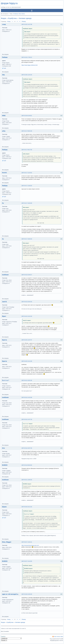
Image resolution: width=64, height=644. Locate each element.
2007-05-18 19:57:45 (27, 448)
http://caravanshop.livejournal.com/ (30, 545)
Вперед (24, 21)
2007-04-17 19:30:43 (27, 239)
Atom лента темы (59, 637)
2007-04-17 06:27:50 (27, 150)
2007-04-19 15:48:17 (27, 275)
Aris (3, 448)
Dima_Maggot (7, 542)
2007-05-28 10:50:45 (27, 594)
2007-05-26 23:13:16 (27, 507)
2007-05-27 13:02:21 (27, 542)
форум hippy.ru (9, 3)
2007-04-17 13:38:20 (27, 186)
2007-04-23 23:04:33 (27, 302)
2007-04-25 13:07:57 (27, 340)
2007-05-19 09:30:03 (27, 465)
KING (4, 116)
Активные (16, 14)
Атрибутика (12, 18)
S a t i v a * (6, 380)
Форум (3, 18)
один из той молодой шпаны (12, 594)
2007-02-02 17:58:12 (27, 57)
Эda (3, 75)
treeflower (5, 275)
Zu (3, 203)
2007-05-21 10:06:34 (27, 480)
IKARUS (5, 465)
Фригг (4, 316)
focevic (4, 173)
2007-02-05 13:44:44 (27, 75)
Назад (9, 21)
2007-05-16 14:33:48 (27, 397)
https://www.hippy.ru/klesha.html (30, 65)
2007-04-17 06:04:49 (27, 131)
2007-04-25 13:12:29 (27, 361)
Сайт (5, 68)
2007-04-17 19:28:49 (27, 203)
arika (4, 131)
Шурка (4, 507)
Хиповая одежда (25, 18)
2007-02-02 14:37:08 (27, 24)
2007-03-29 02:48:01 (27, 116)
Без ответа (22, 14)
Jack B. (5, 302)
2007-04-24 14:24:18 (27, 316)
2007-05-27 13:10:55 (27, 561)
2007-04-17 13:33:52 (27, 173)
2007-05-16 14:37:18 (27, 419)
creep (4, 24)
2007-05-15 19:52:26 (27, 380)
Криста (4, 340)
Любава (5, 57)
